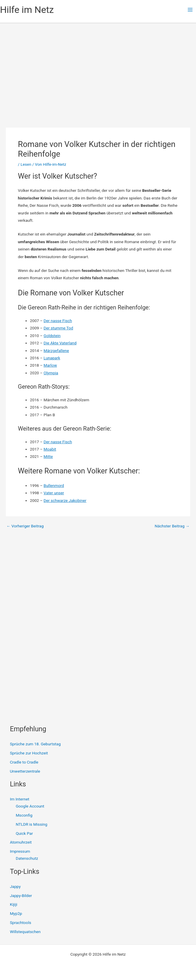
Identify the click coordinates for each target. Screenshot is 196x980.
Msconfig (24, 815)
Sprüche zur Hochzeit (29, 753)
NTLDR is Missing (32, 824)
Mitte (48, 456)
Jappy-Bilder (21, 896)
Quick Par (24, 833)
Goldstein (52, 336)
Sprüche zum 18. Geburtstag (35, 744)
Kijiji (14, 904)
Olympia (51, 373)
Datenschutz (27, 858)
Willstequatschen (25, 932)
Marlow (50, 365)
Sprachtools (21, 923)
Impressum (20, 851)
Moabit (50, 449)
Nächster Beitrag (172, 526)
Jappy (15, 886)
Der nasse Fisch (58, 321)
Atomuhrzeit (21, 842)
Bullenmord (54, 485)
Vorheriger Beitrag (25, 526)
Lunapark (52, 358)
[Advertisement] (98, 67)
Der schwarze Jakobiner (65, 500)
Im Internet (20, 799)
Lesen (26, 164)
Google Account (30, 806)
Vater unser (54, 493)
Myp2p (16, 913)
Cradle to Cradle (24, 762)
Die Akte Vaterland (60, 343)
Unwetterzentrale (25, 771)
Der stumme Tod (59, 328)
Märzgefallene (56, 351)
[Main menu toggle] (190, 10)
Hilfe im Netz (27, 10)
